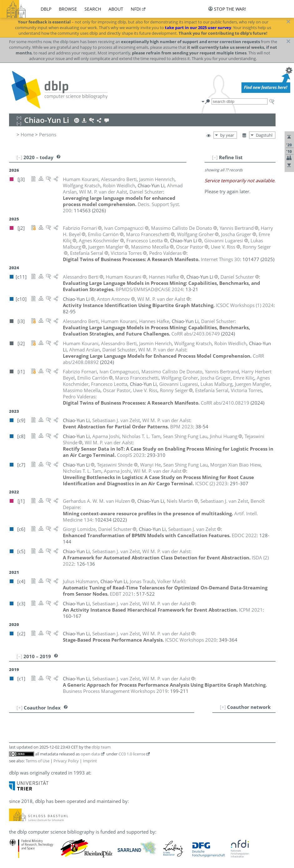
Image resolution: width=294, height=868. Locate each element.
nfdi (136, 9)
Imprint (90, 761)
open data (90, 754)
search (93, 9)
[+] (223, 707)
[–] (215, 157)
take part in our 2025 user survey (198, 28)
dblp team (101, 747)
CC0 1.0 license (132, 754)
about (116, 9)
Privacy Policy (66, 761)
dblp (46, 9)
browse (68, 9)
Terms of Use (38, 761)
